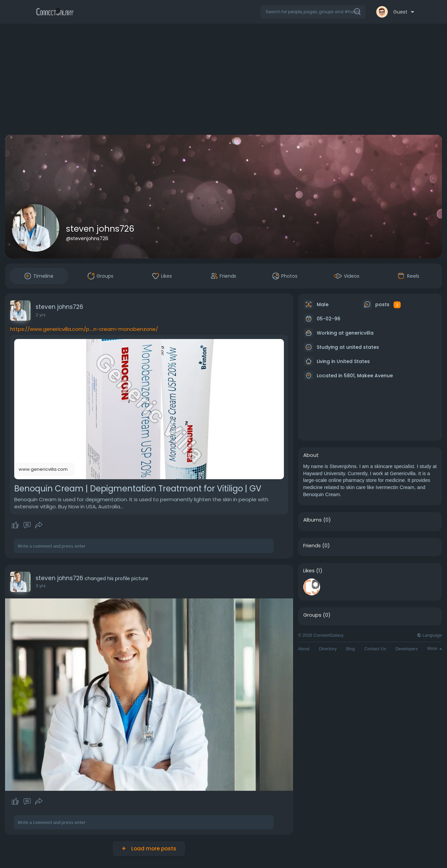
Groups (312, 615)
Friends (312, 546)
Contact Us (375, 649)
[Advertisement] (224, 81)
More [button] (435, 648)
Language (429, 635)
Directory (328, 649)
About (304, 649)
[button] (313, 12)
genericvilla (359, 333)
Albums (312, 520)
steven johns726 (100, 229)
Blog (351, 649)
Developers (407, 649)
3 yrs (41, 586)
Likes (309, 571)
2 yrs (41, 315)
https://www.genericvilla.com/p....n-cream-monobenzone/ (84, 329)
